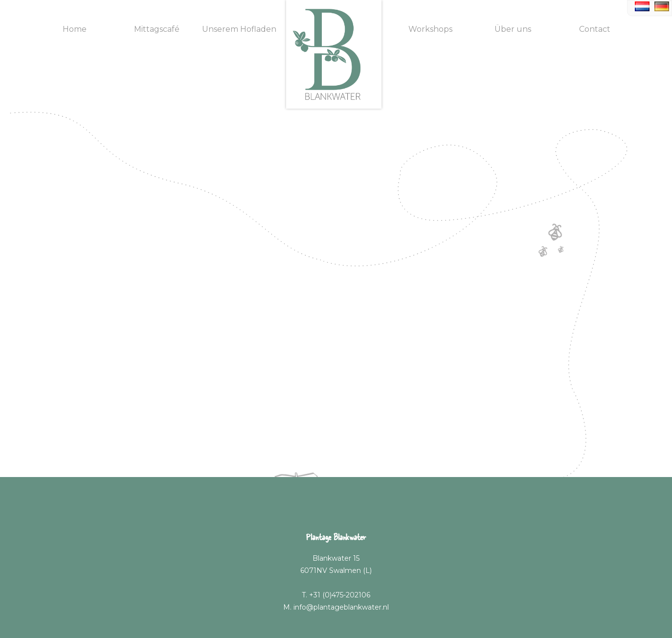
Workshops (430, 29)
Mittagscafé (157, 29)
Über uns (513, 29)
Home (75, 29)
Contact (595, 29)
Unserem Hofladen (239, 29)
